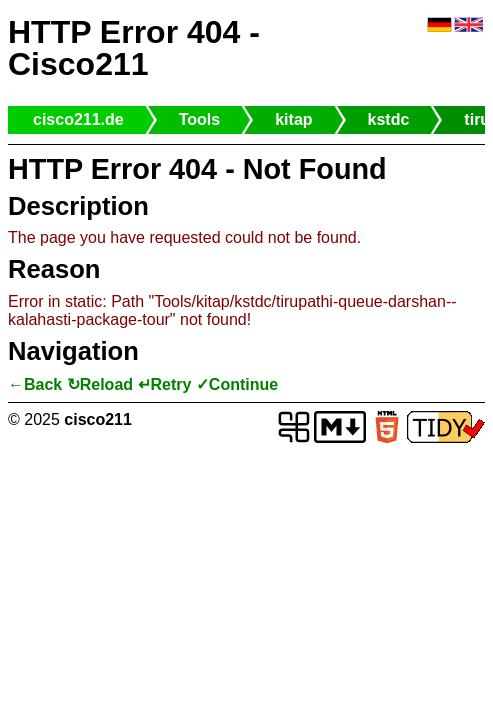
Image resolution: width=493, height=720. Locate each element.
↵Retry (165, 384)
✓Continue (237, 384)
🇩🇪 (439, 25)
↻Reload (100, 384)
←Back (35, 384)
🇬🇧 (469, 25)
